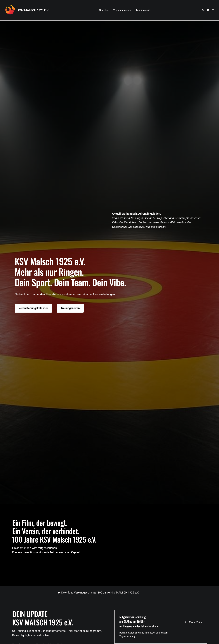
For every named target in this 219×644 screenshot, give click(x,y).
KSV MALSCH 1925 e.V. (33, 10)
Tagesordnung (127, 636)
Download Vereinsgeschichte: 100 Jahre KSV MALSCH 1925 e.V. (100, 593)
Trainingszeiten (70, 308)
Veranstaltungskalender (33, 308)
